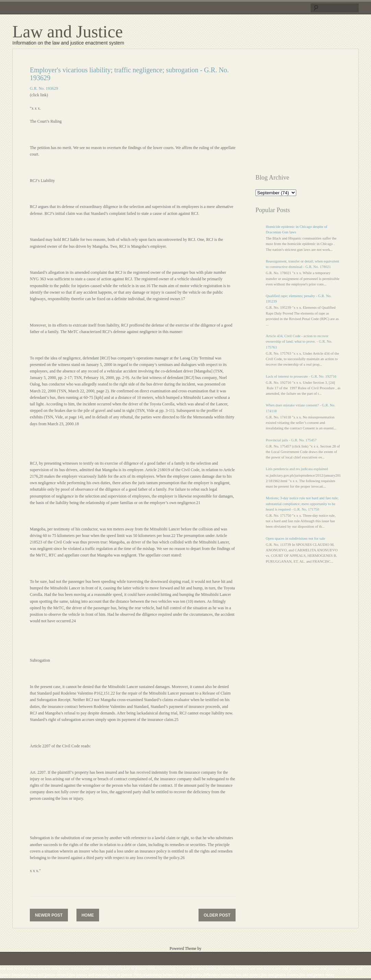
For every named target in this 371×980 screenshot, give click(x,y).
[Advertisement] (313, 114)
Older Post (217, 915)
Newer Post (49, 915)
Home (88, 915)
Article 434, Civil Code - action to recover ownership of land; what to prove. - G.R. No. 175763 (299, 341)
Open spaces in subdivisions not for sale (295, 538)
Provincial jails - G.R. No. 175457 (291, 440)
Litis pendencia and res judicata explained (297, 469)
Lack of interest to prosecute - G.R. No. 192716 (301, 376)
